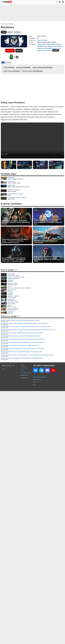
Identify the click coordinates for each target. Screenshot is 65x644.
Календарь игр (24, 375)
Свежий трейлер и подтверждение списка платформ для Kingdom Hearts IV (22, 358)
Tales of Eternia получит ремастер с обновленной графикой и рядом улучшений (23, 339)
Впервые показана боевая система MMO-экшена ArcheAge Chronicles (20, 320)
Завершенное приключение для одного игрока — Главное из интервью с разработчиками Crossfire (15, 241)
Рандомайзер (24, 378)
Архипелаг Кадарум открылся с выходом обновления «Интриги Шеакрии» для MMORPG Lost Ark (28, 330)
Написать (19, 51)
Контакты (35, 382)
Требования (17, 32)
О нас (34, 384)
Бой (59, 48)
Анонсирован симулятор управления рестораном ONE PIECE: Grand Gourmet (22, 349)
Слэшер (49, 44)
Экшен (39, 36)
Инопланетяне (47, 48)
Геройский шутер (42, 46)
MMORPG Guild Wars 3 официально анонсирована (46, 242)
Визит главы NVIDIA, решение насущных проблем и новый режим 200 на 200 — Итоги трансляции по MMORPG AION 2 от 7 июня (48, 222)
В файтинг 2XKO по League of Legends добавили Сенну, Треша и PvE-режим (22, 333)
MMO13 (23, 365)
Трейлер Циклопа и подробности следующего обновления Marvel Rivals (21, 336)
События (10, 32)
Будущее (55, 48)
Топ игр (23, 370)
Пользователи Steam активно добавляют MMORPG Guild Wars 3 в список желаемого (24, 323)
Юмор (53, 44)
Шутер (44, 36)
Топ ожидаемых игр (26, 373)
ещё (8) (55, 50)
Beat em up (48, 50)
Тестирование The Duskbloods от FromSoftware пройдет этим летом (20, 345)
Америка (40, 48)
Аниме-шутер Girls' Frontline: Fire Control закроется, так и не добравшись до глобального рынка (27, 355)
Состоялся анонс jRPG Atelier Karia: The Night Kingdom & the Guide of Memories (23, 342)
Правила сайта (37, 379)
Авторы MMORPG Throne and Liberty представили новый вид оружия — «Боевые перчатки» (26, 326)
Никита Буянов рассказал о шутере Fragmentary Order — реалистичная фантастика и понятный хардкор (14, 260)
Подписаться (10, 51)
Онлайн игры (24, 368)
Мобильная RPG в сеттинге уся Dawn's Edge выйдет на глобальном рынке (21, 352)
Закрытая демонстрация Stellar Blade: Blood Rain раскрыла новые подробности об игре (16, 222)
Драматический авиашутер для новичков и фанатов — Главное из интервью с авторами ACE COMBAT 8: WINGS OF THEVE (48, 259)
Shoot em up (41, 50)
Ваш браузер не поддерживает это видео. (32, 140)
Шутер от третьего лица (55, 46)
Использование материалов (40, 377)
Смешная (58, 44)
